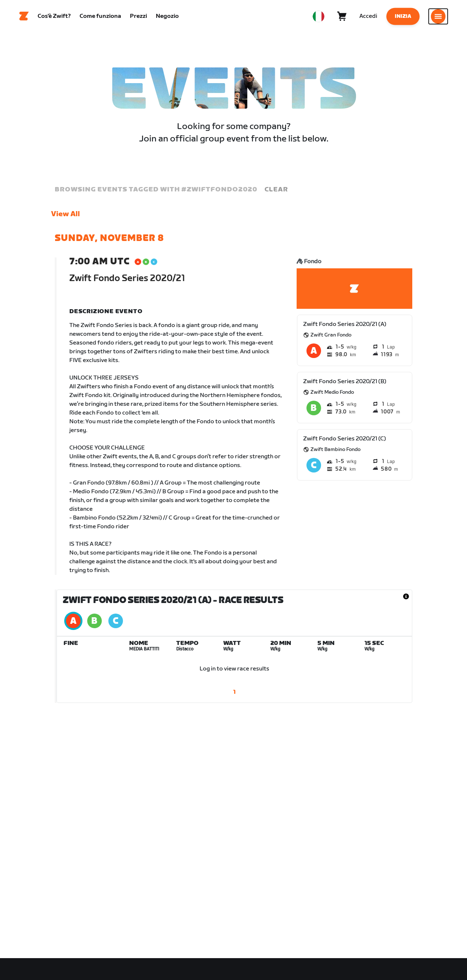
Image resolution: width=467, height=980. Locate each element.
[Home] (24, 16)
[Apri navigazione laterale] (438, 16)
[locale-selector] (319, 16)
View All (65, 214)
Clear (276, 189)
